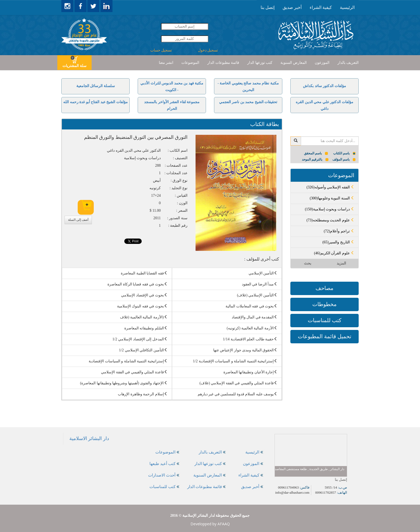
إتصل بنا (268, 7)
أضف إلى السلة (78, 220)
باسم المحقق (316, 153)
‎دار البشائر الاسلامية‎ (89, 438)
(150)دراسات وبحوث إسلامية (330, 209)
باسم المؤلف (344, 159)
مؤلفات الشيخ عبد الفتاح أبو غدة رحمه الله (95, 102)
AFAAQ (224, 524)
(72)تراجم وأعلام (339, 231)
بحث (308, 263)
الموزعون (322, 63)
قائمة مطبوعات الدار (223, 63)
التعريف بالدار (348, 63)
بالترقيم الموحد (315, 159)
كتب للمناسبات (325, 320)
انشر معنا (166, 63)
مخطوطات (325, 304)
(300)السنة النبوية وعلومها (332, 198)
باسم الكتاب (344, 153)
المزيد (341, 263)
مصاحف (325, 288)
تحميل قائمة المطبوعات (325, 336)
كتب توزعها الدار (260, 63)
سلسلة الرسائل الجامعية (96, 86)
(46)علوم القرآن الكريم (334, 253)
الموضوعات (190, 63)
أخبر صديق (292, 7)
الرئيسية (347, 7)
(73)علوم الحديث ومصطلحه (330, 220)
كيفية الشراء (321, 7)
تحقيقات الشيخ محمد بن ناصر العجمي (248, 102)
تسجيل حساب (161, 50)
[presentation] (347, 8)
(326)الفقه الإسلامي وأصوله (330, 187)
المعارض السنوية (294, 63)
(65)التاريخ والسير (338, 242)
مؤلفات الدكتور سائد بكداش (325, 86)
